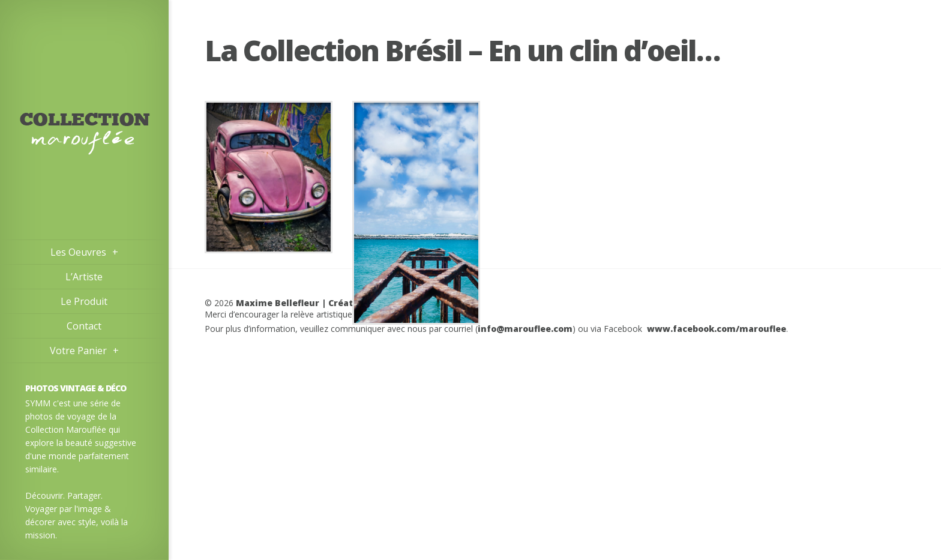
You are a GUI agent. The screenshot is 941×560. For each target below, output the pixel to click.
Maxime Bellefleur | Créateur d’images (324, 303)
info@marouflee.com (525, 329)
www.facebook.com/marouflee (717, 329)
